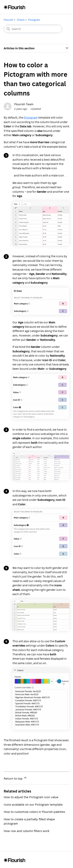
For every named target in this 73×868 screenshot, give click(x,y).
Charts (21, 20)
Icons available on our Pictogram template (33, 804)
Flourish (8, 20)
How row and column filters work (27, 831)
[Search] (33, 29)
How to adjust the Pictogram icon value (31, 797)
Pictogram (34, 20)
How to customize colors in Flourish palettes (34, 812)
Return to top (15, 778)
